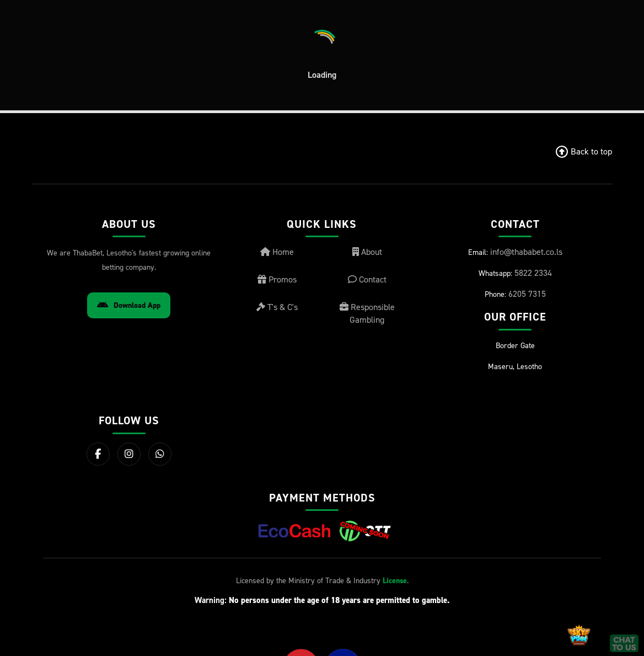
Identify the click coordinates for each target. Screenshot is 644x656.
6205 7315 (527, 294)
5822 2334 (533, 273)
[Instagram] (129, 454)
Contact (367, 279)
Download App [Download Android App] (129, 305)
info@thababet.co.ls (526, 252)
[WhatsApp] (160, 454)
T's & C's (277, 307)
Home (277, 252)
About (367, 252)
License (395, 581)
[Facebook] (98, 454)
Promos (277, 279)
